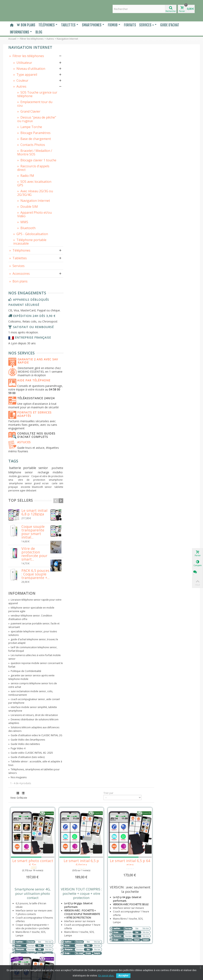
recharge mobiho (22, 551)
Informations (21, 32)
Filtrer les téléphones (32, 39)
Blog (39, 32)
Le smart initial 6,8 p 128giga (34, 594)
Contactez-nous (18, 964)
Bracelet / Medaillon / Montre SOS (26, 180)
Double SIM (28, 247)
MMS (23, 262)
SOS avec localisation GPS (29, 216)
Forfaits (130, 25)
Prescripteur (16, 956)
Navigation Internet (27, 239)
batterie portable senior (29, 542)
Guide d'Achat (170, 25)
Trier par (149, 57)
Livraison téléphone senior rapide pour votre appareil (29, 684)
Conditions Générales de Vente (27, 929)
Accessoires (20, 317)
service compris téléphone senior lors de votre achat (28, 767)
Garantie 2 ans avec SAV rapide (31, 422)
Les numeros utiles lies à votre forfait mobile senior (26, 739)
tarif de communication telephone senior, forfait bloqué (29, 731)
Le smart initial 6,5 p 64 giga (172, 124)
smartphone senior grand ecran (29, 562)
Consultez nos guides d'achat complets (26, 508)
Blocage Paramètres (26, 153)
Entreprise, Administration (24, 948)
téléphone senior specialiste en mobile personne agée (27, 691)
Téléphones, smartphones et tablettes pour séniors (26, 864)
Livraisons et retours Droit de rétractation (26, 938)
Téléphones (48, 25)
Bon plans (26, 25)
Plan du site (16, 960)
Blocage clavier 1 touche (30, 191)
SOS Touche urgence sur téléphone (28, 107)
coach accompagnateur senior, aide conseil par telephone (27, 783)
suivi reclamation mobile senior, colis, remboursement (27, 775)
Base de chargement (26, 163)
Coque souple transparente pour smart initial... (33, 614)
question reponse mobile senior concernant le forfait (28, 747)
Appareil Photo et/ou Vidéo (30, 254)
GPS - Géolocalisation (25, 276)
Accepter (123, 976)
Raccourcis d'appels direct (28, 201)
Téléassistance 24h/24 (30, 464)
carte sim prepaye (24, 566)
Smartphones (93, 25)
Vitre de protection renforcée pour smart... (34, 636)
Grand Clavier (29, 126)
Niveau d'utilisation (22, 78)
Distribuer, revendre (21, 944)
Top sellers (21, 583)
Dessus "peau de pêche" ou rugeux (29, 136)
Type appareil (25, 86)
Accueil (12, 39)
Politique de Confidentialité (25, 753)
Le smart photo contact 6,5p (79, 124)
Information (22, 676)
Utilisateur (23, 71)
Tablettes (70, 25)
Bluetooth (26, 268)
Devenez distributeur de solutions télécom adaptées (29, 807)
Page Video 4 (17, 838)
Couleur (21, 92)
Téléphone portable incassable (28, 285)
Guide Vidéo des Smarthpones (27, 829)
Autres (50, 39)
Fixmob (114, 25)
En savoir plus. (106, 976)
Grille (67, 57)
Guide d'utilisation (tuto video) (26, 850)
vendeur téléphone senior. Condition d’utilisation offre (24, 699)
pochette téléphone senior (29, 547)
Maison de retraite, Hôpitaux (26, 952)
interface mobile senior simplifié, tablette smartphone (28, 791)
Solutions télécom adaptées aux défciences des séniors (27, 815)
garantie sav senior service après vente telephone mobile (28, 759)
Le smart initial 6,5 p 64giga (125, 124)
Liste (73, 57)
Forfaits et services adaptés (32, 485)
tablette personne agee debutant (29, 571)
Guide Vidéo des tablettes (24, 833)
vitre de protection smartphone (33, 558)
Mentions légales (19, 925)
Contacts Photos (31, 170)
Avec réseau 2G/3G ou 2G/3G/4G (28, 228)
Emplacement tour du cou (29, 119)
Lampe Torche (30, 145)
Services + (148, 25)
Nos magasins (17, 870)
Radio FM (26, 209)
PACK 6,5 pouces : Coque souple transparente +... (35, 656)
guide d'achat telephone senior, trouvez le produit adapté (27, 723)
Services (17, 309)
